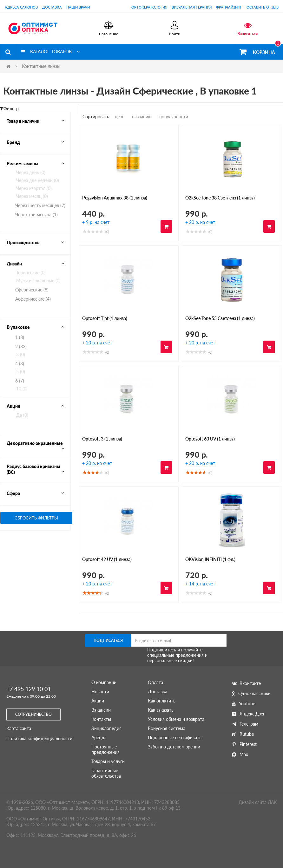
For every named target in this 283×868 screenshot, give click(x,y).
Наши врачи (78, 7)
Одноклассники (251, 693)
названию (142, 117)
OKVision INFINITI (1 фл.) (210, 559)
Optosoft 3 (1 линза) (102, 439)
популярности (174, 117)
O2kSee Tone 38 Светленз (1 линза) (220, 198)
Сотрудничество (33, 714)
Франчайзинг (229, 7)
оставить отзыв (263, 7)
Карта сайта (19, 728)
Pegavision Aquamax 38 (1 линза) (115, 198)
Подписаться (108, 640)
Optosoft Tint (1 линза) (105, 318)
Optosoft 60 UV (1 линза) (210, 439)
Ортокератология (149, 7)
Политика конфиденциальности (39, 738)
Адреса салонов (21, 7)
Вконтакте (246, 683)
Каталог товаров (50, 52)
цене (120, 117)
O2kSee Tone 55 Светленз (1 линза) (220, 318)
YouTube (244, 704)
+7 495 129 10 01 (29, 689)
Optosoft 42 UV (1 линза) (107, 559)
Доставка (52, 7)
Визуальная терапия (192, 7)
